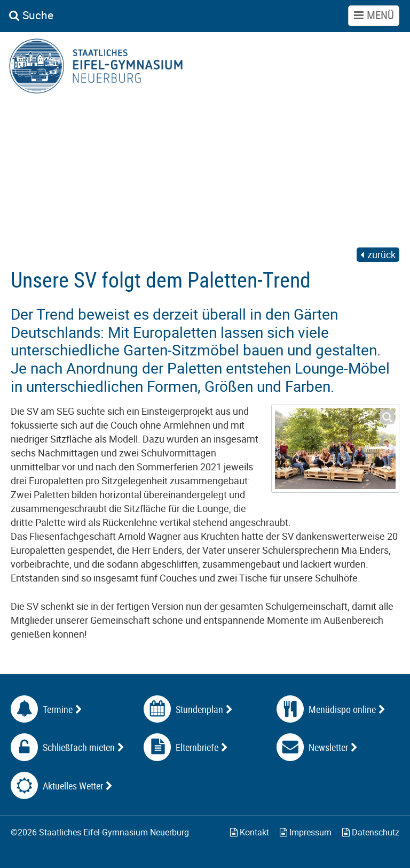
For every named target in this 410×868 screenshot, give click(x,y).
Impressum (306, 832)
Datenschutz (371, 832)
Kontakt (250, 832)
